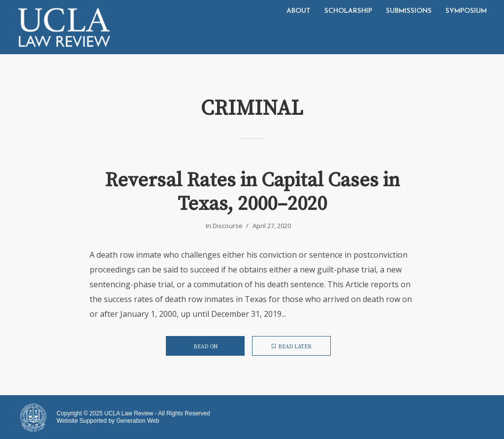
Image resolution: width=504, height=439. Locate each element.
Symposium (466, 11)
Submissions (409, 11)
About (299, 11)
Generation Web (138, 421)
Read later (292, 347)
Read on (205, 347)
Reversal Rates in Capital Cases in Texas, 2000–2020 (252, 192)
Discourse (228, 226)
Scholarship (348, 11)
